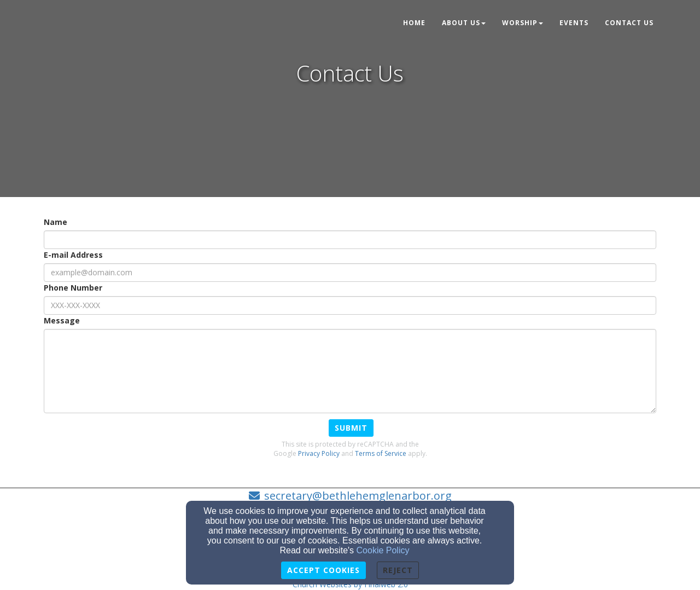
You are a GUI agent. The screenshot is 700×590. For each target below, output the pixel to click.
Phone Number (73, 288)
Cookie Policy (383, 550)
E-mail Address (73, 255)
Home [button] (414, 23)
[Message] (350, 371)
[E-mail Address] (350, 273)
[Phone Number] (350, 305)
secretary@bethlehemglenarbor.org (358, 496)
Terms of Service (381, 453)
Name (56, 222)
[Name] (350, 240)
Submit (351, 428)
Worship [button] (523, 23)
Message (62, 320)
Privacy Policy (319, 453)
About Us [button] (464, 23)
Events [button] (574, 23)
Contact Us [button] (629, 23)
